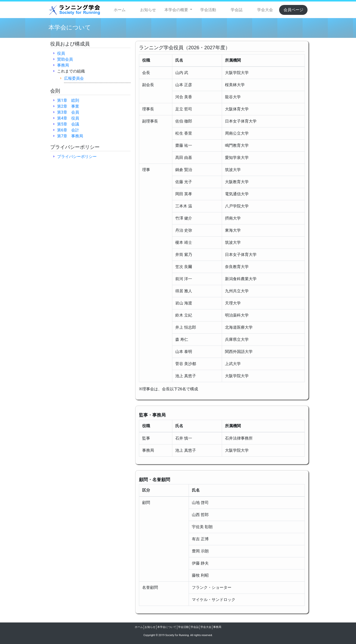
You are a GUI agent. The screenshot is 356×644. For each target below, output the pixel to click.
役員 (61, 53)
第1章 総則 (68, 100)
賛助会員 (65, 59)
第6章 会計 (68, 130)
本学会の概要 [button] (177, 10)
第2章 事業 (68, 106)
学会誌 (237, 10)
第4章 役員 (68, 118)
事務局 (63, 65)
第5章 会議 (68, 124)
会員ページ (293, 10)
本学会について (167, 627)
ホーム (120, 10)
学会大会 (265, 10)
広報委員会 (74, 78)
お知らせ (148, 10)
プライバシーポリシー (77, 157)
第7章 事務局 (70, 136)
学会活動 (208, 10)
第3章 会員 (68, 112)
